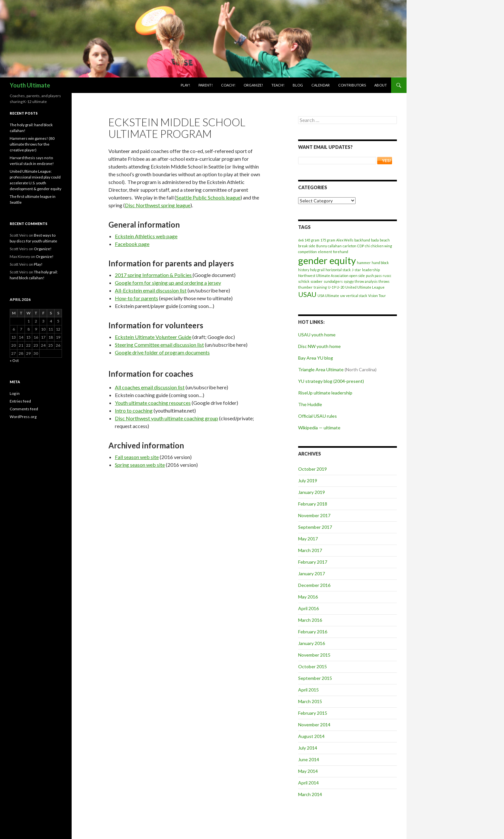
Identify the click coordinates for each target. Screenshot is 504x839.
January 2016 (312, 643)
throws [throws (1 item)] (384, 281)
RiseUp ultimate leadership (325, 393)
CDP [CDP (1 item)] (361, 246)
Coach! (228, 85)
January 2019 (312, 492)
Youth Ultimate (30, 85)
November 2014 (314, 725)
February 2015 (313, 713)
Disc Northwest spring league (158, 205)
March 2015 (310, 701)
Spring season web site (140, 465)
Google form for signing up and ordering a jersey (168, 283)
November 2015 (314, 655)
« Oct (14, 360)
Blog (298, 85)
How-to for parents (136, 298)
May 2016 (308, 597)
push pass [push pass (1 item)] (374, 276)
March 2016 (310, 620)
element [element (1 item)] (325, 252)
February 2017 (313, 562)
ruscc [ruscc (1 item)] (387, 276)
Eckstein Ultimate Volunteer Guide (153, 337)
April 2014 (308, 783)
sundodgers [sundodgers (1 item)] (333, 281)
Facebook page (132, 244)
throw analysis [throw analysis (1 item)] (366, 281)
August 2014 (311, 736)
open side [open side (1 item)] (357, 276)
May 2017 (308, 539)
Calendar (321, 85)
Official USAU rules (318, 416)
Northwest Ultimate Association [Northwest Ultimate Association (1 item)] (323, 276)
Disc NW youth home (319, 346)
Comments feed (24, 409)
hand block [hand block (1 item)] (380, 263)
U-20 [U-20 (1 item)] (340, 287)
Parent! (206, 85)
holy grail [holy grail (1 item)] (317, 270)
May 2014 (308, 771)
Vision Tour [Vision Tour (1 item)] (377, 296)
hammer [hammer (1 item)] (364, 263)
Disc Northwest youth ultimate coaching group (166, 418)
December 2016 (314, 585)
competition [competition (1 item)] (307, 252)
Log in (15, 393)
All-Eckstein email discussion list (151, 290)
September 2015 (315, 678)
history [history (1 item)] (304, 270)
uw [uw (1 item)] (343, 296)
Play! (185, 85)
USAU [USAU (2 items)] (307, 294)
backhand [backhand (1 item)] (362, 240)
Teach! (278, 85)
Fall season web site (137, 457)
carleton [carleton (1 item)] (349, 246)
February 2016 (313, 632)
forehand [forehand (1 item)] (341, 252)
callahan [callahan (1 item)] (335, 246)
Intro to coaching (134, 410)
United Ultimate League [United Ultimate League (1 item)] (365, 287)
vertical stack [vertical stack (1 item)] (357, 296)
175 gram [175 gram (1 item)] (328, 240)
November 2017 (314, 515)
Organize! (253, 85)
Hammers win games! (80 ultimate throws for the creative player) (32, 144)
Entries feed (20, 401)
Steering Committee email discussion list (159, 345)
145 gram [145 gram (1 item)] (312, 240)
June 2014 (309, 759)
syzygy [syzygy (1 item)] (349, 281)
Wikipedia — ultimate (319, 428)
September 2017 (315, 527)
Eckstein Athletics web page (146, 236)
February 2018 (313, 504)
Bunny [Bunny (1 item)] (322, 246)
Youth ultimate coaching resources (153, 403)
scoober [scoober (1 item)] (317, 281)
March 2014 (310, 794)
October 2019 (312, 469)
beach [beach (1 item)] (385, 240)
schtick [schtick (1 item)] (304, 281)
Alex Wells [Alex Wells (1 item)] (345, 240)
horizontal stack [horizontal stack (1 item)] (338, 270)
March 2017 (310, 550)
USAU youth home (317, 335)
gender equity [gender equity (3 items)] (327, 260)
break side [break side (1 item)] (307, 246)
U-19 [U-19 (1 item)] (332, 287)
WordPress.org (23, 417)
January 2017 (312, 573)
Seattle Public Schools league (208, 197)
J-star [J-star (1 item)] (356, 270)
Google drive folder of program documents (162, 352)
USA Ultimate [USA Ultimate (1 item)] (328, 296)
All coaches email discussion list (150, 387)
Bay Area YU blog (316, 358)
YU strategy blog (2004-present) (331, 381)
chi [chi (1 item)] (367, 246)
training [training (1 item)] (320, 287)
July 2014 (308, 748)
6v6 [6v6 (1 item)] (301, 240)
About (381, 85)
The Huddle (310, 404)
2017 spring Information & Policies (154, 275)
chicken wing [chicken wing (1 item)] (381, 246)
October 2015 (312, 666)
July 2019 (308, 481)
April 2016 (308, 608)
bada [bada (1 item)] (375, 240)
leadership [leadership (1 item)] (371, 270)
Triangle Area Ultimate (321, 369)
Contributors (352, 85)
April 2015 (308, 690)
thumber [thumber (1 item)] (305, 287)
